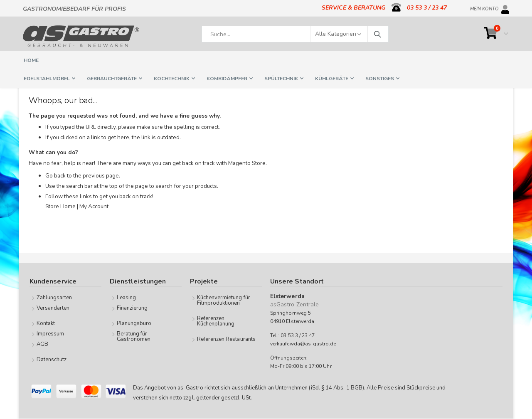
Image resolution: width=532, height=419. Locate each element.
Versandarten (53, 308)
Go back (56, 178)
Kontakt (46, 323)
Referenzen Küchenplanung (216, 321)
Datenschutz (52, 360)
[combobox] (295, 34)
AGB (42, 344)
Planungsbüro (134, 323)
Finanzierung (132, 308)
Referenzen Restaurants (226, 339)
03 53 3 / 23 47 (427, 8)
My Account (97, 209)
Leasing (126, 298)
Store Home (61, 209)
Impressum (50, 334)
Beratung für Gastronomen (134, 336)
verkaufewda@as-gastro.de (303, 344)
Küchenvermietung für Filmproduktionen (224, 300)
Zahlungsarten (54, 298)
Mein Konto (484, 7)
